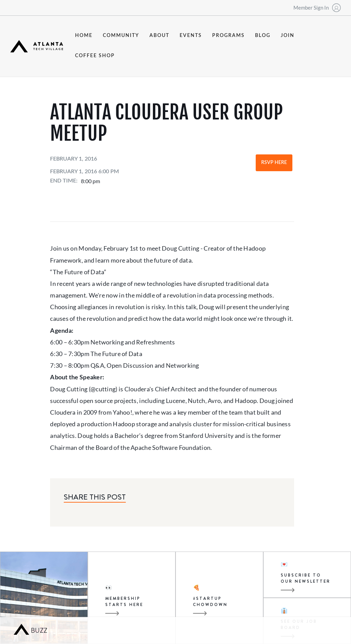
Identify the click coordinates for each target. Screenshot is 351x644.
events (191, 36)
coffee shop (95, 56)
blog (263, 36)
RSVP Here (274, 163)
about (159, 36)
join (288, 36)
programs (228, 36)
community (121, 36)
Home (84, 36)
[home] (37, 46)
